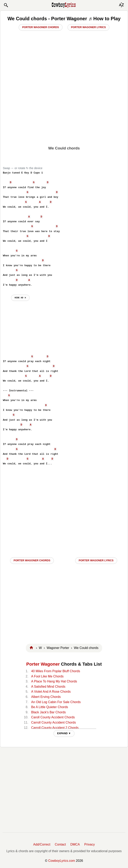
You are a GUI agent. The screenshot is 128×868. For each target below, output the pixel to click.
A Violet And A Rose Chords (51, 692)
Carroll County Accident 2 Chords (55, 728)
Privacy (90, 844)
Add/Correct (42, 844)
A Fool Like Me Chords (47, 676)
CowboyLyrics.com (62, 861)
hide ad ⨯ (20, 298)
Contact (60, 844)
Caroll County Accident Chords (53, 717)
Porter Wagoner (43, 664)
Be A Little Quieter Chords (49, 707)
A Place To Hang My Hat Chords (54, 681)
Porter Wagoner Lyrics (89, 27)
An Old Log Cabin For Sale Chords (56, 702)
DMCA (75, 844)
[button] (6, 5)
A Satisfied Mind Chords (48, 687)
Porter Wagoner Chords (41, 27)
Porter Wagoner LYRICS (96, 560)
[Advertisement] (64, 113)
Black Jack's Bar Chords (48, 712)
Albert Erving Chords (46, 697)
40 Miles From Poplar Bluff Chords (55, 671)
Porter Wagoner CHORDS (32, 560)
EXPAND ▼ (64, 733)
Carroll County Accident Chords (53, 722)
